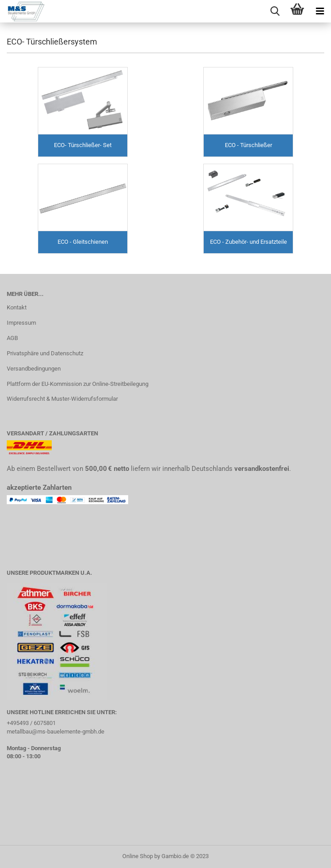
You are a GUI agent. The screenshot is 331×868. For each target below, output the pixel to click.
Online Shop (138, 856)
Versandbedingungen (34, 369)
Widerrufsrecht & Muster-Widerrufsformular (62, 399)
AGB (12, 338)
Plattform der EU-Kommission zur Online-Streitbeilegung (78, 384)
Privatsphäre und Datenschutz (45, 353)
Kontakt (17, 307)
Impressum (21, 323)
